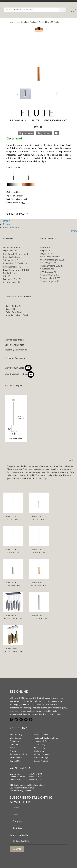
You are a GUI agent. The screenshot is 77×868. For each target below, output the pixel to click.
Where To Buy (16, 735)
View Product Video (18, 368)
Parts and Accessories (15, 358)
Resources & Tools (41, 741)
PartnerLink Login (41, 758)
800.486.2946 (36, 777)
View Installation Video (19, 374)
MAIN (71, 460)
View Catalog (15, 738)
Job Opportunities (41, 754)
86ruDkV (23, 835)
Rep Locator (39, 751)
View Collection (11, 227)
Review (73, 231)
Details (7, 221)
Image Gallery (39, 745)
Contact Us (15, 761)
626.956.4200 (36, 774)
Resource (8, 224)
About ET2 (14, 745)
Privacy (13, 751)
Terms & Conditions (18, 754)
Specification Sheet (14, 345)
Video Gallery (39, 748)
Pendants (33, 22)
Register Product (41, 761)
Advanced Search (41, 735)
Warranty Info (16, 758)
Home (11, 22)
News (12, 748)
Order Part (14, 741)
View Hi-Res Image (14, 340)
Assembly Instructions (16, 350)
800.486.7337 (36, 779)
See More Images (17, 214)
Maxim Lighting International (46, 738)
